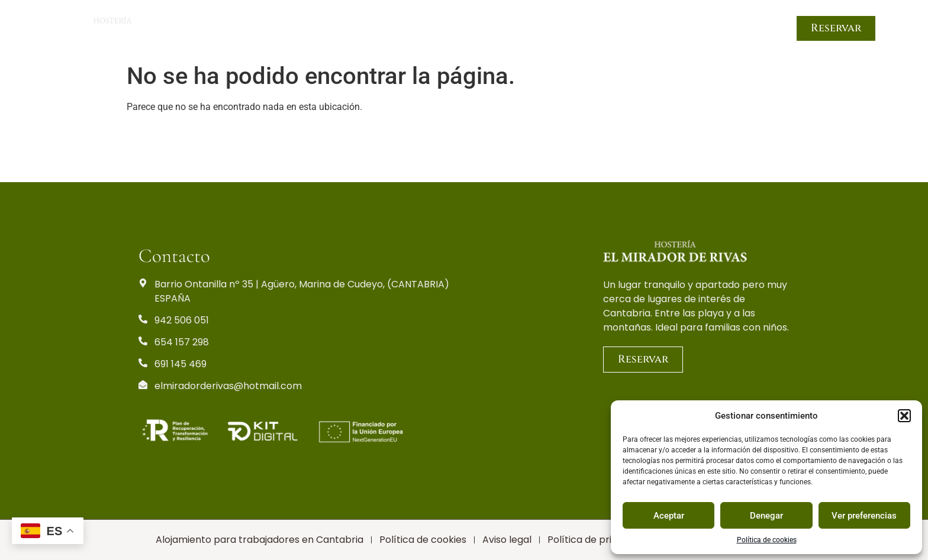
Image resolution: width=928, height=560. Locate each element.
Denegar (766, 516)
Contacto (750, 29)
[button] (904, 416)
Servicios (546, 29)
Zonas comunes (469, 29)
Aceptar (669, 516)
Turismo (605, 29)
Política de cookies (767, 540)
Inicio (318, 29)
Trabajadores (675, 29)
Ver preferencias (864, 516)
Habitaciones (382, 29)
